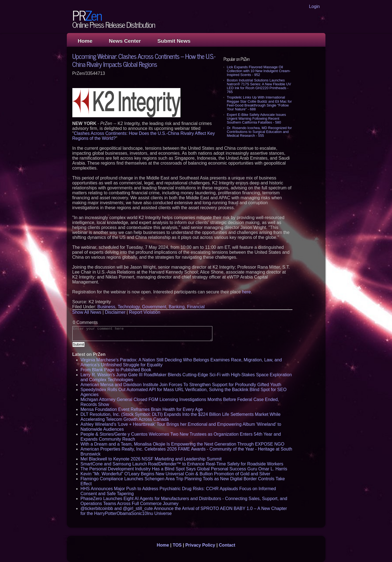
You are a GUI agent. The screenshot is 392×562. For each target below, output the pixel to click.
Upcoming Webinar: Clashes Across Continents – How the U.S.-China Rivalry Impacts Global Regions (144, 60)
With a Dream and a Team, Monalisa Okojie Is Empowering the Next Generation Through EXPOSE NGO (183, 444)
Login (314, 6)
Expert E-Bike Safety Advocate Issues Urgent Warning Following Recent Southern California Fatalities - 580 (257, 118)
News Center (125, 41)
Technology (129, 307)
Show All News (87, 312)
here (246, 292)
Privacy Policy (200, 545)
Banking (177, 307)
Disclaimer (115, 312)
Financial (196, 307)
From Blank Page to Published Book (116, 370)
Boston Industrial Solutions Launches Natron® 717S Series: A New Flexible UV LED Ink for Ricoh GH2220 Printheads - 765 (259, 86)
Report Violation (145, 312)
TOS (177, 545)
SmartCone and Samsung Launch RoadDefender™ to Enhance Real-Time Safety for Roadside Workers (182, 464)
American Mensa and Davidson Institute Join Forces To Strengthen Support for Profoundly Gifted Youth (181, 385)
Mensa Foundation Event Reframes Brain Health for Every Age (142, 409)
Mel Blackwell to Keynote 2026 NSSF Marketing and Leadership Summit (151, 459)
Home (85, 41)
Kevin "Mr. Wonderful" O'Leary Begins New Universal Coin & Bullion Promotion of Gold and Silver (176, 474)
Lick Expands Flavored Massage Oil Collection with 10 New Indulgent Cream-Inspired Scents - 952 (259, 71)
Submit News (174, 41)
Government (154, 307)
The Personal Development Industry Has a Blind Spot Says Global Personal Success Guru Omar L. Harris (184, 469)
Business (106, 307)
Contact (227, 545)
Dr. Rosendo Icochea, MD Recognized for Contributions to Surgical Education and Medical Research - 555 (259, 132)
